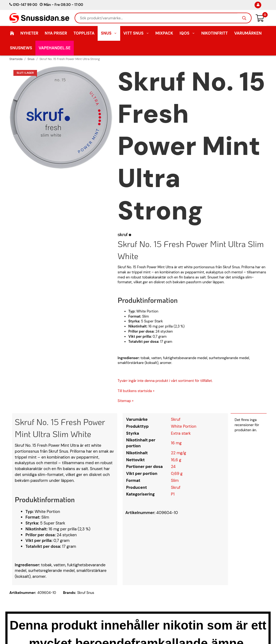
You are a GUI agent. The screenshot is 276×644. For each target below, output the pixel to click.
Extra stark (181, 433)
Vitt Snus (136, 33)
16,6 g (176, 460)
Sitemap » (126, 401)
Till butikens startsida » (136, 391)
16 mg (176, 443)
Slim (175, 481)
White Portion (184, 426)
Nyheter (29, 33)
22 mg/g (179, 453)
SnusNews (21, 48)
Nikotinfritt (214, 33)
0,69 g (177, 474)
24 (173, 467)
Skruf (176, 419)
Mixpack (164, 33)
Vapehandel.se (55, 48)
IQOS (187, 33)
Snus (109, 33)
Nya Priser (56, 33)
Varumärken (248, 33)
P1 (173, 494)
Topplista (84, 33)
